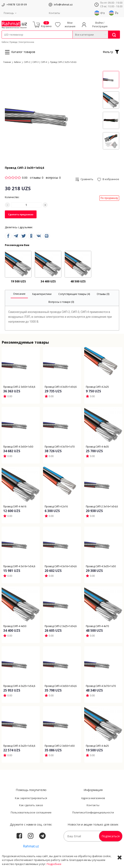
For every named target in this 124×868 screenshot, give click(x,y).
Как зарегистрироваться (31, 798)
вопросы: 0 (53, 178)
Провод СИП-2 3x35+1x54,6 (63, 62)
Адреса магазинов (93, 798)
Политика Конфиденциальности (93, 812)
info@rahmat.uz (63, 5)
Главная (7, 62)
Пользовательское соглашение (31, 812)
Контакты (54, 13)
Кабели (5, 42)
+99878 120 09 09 (17, 5)
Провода (13, 42)
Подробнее (54, 864)
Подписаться (111, 836)
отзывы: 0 (37, 178)
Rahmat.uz (31, 846)
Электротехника (26, 42)
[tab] (19, 294)
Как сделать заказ (31, 805)
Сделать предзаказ (21, 214)
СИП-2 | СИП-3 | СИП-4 (35, 62)
